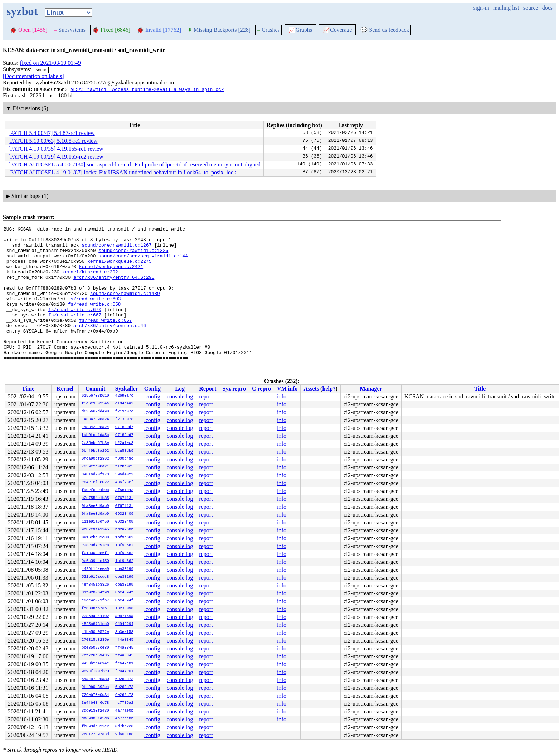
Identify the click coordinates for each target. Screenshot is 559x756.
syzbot (22, 11)
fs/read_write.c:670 (75, 328)
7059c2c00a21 (95, 467)
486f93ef (124, 483)
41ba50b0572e (95, 632)
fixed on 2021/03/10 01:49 (50, 63)
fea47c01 (124, 664)
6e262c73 (124, 679)
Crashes (268, 30)
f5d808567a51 (95, 609)
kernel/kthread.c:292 (90, 282)
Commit (95, 389)
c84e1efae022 (95, 483)
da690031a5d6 (95, 719)
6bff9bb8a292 (95, 451)
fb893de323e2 (95, 727)
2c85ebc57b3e (95, 443)
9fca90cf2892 (95, 459)
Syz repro (234, 389)
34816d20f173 (95, 475)
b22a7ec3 (124, 443)
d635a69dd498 (95, 412)
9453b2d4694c (95, 664)
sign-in (481, 8)
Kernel (65, 389)
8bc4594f (124, 593)
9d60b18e (124, 735)
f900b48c (124, 459)
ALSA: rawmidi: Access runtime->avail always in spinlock (147, 89)
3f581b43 (124, 490)
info (282, 396)
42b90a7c (124, 396)
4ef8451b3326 (95, 585)
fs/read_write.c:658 (94, 321)
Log (180, 389)
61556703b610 (95, 396)
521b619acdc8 (95, 577)
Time (28, 389)
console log (180, 396)
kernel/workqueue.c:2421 (111, 276)
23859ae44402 (95, 616)
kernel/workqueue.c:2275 (119, 270)
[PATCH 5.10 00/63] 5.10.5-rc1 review (53, 141)
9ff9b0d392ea (95, 687)
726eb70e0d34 (95, 695)
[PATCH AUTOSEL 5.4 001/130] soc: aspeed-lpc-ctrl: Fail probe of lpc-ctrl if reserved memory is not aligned (134, 164)
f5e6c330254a (95, 404)
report (206, 396)
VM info (287, 389)
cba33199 (124, 569)
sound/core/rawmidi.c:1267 (116, 250)
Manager (371, 389)
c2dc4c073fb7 (95, 601)
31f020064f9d (95, 593)
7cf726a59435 (95, 656)
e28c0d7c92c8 (95, 546)
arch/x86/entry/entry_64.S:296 (114, 289)
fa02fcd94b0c (95, 490)
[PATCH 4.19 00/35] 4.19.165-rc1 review (56, 149)
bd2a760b (124, 530)
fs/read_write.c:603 (94, 315)
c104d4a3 (124, 404)
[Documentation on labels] (33, 76)
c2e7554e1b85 (95, 498)
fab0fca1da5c (95, 435)
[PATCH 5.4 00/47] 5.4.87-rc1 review (52, 133)
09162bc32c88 (95, 538)
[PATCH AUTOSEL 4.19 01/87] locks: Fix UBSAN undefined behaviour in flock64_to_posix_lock (122, 172)
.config (152, 396)
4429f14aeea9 (95, 569)
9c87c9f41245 (95, 530)
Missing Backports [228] (219, 30)
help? (329, 389)
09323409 (124, 514)
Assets (311, 389)
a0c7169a (124, 616)
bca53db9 (124, 451)
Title (480, 389)
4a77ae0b (124, 711)
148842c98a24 (95, 420)
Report (208, 389)
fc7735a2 (124, 703)
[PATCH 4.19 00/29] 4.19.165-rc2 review (56, 157)
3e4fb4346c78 (95, 703)
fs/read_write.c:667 (75, 334)
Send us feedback (385, 30)
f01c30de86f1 (95, 553)
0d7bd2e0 (124, 727)
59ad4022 (124, 475)
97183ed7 (124, 427)
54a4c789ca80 (95, 679)
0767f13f (124, 498)
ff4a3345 (124, 640)
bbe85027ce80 (95, 648)
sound (42, 70)
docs (547, 8)
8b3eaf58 (124, 632)
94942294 (124, 624)
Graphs (300, 30)
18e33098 (124, 609)
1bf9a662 (124, 538)
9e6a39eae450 (95, 561)
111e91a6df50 (95, 522)
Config (152, 389)
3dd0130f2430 (95, 711)
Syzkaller (127, 389)
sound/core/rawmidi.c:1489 (125, 308)
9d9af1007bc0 (95, 672)
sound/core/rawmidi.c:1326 (133, 257)
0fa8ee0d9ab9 (95, 506)
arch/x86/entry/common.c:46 (110, 347)
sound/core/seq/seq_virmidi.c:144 (143, 263)
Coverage (337, 30)
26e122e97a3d (95, 735)
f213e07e (124, 412)
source (531, 8)
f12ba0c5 (124, 467)
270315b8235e (95, 640)
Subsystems (70, 30)
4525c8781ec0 (95, 624)
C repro (261, 389)
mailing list (506, 8)
